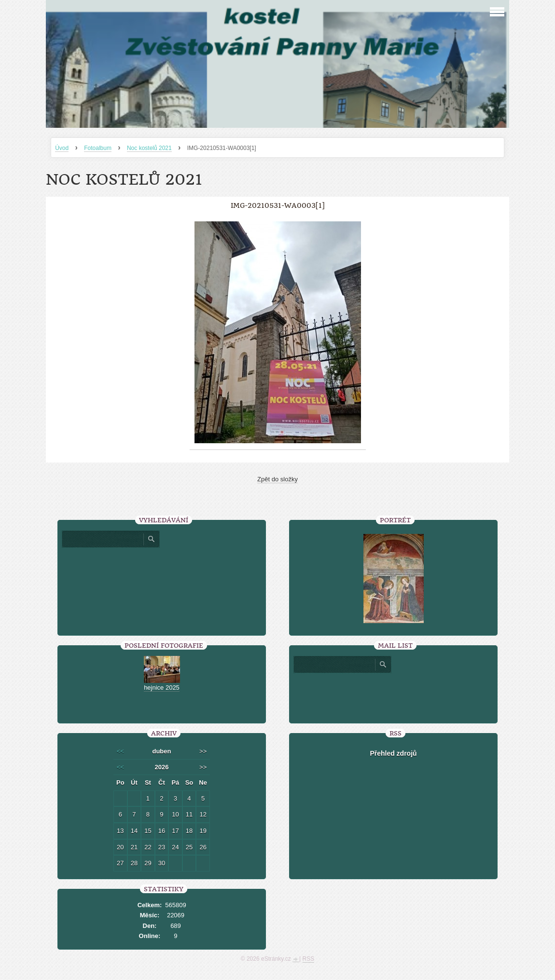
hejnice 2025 (162, 687)
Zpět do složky (277, 479)
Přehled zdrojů (393, 753)
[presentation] (393, 694)
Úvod (62, 148)
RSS (309, 959)
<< (120, 751)
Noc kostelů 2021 (149, 148)
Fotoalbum (98, 148)
